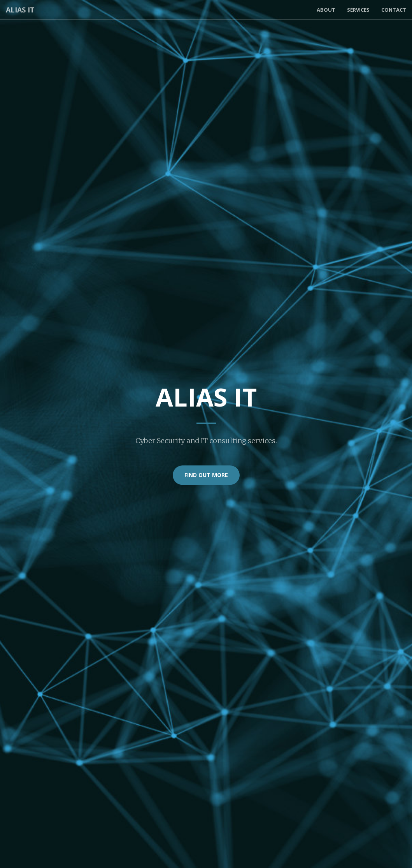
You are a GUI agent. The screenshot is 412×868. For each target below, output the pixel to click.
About (326, 10)
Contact (394, 10)
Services (358, 10)
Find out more (206, 475)
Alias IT (20, 10)
